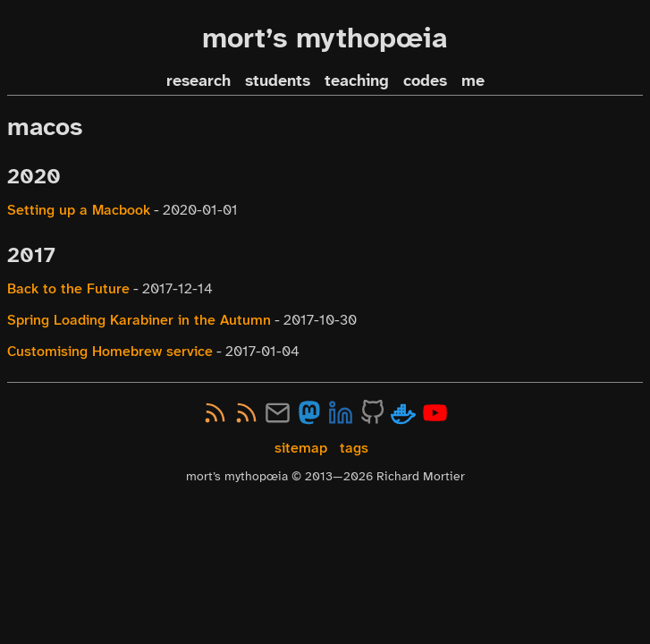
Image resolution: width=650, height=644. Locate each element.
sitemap (301, 448)
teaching (357, 81)
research (198, 81)
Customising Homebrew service (110, 351)
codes (425, 81)
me (473, 81)
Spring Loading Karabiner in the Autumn (139, 320)
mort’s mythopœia (325, 38)
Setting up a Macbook (79, 210)
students (278, 81)
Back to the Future (68, 288)
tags (354, 448)
